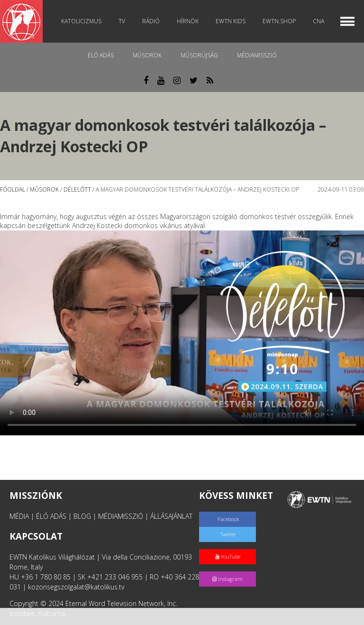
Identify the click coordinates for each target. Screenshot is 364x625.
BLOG (82, 516)
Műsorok (147, 55)
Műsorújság (199, 55)
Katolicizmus (81, 21)
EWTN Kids (231, 21)
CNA (318, 21)
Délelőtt (77, 189)
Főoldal (13, 189)
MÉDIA (19, 516)
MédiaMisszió (257, 55)
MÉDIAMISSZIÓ (121, 516)
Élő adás (101, 55)
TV (122, 21)
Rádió (151, 21)
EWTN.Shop (279, 21)
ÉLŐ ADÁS (51, 516)
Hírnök (188, 21)
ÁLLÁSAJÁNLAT (171, 516)
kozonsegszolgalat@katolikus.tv (76, 587)
